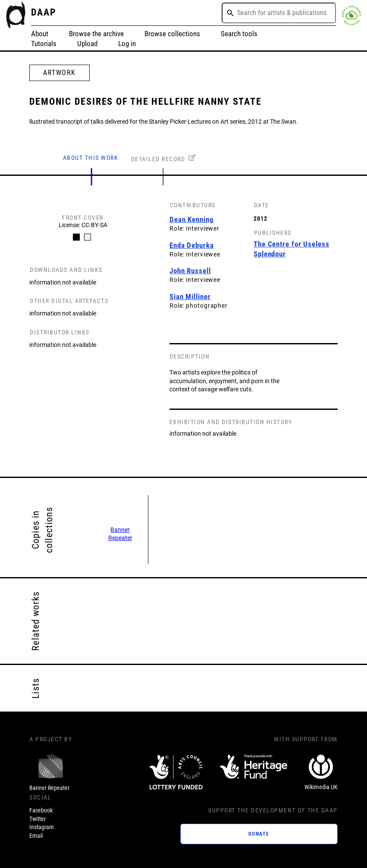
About (40, 34)
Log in (127, 44)
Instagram (42, 827)
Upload (87, 44)
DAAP (44, 12)
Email (36, 836)
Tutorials (44, 44)
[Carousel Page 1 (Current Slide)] (76, 237)
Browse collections (172, 34)
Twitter (38, 819)
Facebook (41, 810)
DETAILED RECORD (158, 159)
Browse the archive (96, 34)
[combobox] (279, 13)
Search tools (239, 34)
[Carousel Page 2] (88, 237)
